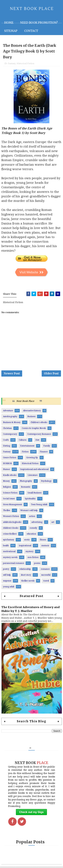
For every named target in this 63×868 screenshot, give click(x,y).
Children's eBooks (39, 424)
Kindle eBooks (10, 477)
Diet (37, 441)
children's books (11, 529)
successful (46, 576)
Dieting (7, 447)
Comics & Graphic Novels (34, 430)
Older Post (51, 374)
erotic (27, 541)
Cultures (23, 441)
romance (45, 571)
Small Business (35, 494)
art (53, 524)
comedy (33, 529)
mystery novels (10, 559)
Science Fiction (10, 494)
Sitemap (11, 31)
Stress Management (13, 506)
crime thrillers (10, 535)
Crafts (6, 441)
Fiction (25, 453)
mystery (29, 553)
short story (26, 576)
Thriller (7, 512)
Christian (7, 430)
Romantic (26, 488)
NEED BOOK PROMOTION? (39, 23)
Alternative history (32, 412)
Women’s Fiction (11, 518)
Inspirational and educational (34, 471)
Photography (26, 483)
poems (37, 565)
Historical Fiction (25, 64)
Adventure (8, 412)
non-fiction (33, 559)
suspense (7, 582)
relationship (25, 571)
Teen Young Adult (39, 506)
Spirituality (30, 500)
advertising (37, 524)
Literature (33, 477)
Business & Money (12, 424)
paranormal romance (14, 565)
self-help (7, 576)
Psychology (46, 483)
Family (47, 447)
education (31, 535)
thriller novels (28, 582)
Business (31, 418)
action (32, 518)
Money (6, 483)
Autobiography (10, 418)
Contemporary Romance (39, 436)
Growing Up (32, 459)
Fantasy (12, 64)
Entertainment (27, 447)
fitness (43, 541)
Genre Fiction (10, 459)
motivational (9, 553)
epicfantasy (9, 541)
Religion (7, 488)
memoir (45, 547)
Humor (7, 471)
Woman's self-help (29, 512)
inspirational (25, 547)
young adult (9, 588)
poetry (6, 571)
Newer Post (12, 374)
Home (9, 23)
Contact (31, 31)
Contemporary (10, 436)
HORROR (7, 465)
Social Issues (9, 500)
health (6, 547)
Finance (44, 453)
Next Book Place (25, 403)
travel (46, 582)
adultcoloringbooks (12, 524)
